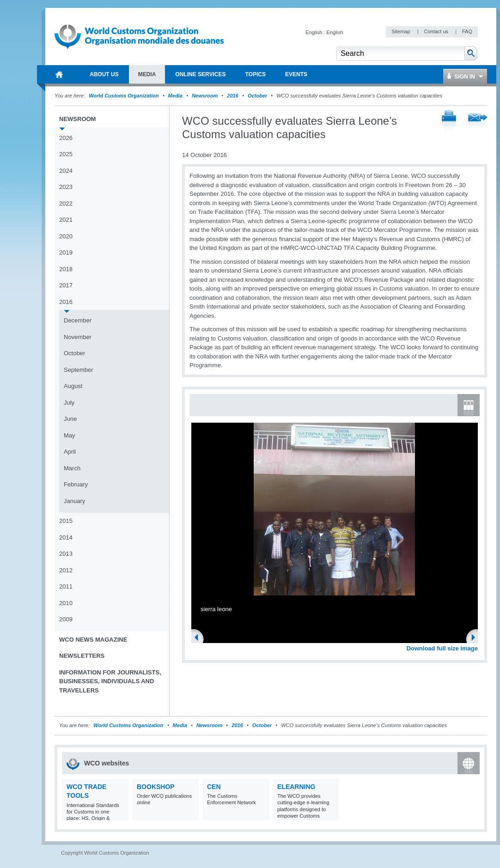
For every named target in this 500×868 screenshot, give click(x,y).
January (74, 501)
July (69, 403)
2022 (66, 203)
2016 (232, 96)
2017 (66, 285)
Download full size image (442, 648)
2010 (66, 603)
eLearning (296, 787)
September (79, 370)
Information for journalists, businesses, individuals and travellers (110, 681)
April (70, 452)
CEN (214, 787)
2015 (66, 521)
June (70, 419)
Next (476, 638)
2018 (66, 269)
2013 (66, 554)
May (70, 435)
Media (175, 96)
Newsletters (82, 656)
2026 (66, 138)
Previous (199, 638)
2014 (66, 537)
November (78, 337)
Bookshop (156, 787)
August (73, 386)
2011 (66, 586)
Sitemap (401, 31)
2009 (66, 619)
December (78, 320)
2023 (66, 187)
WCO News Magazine (93, 640)
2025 (66, 154)
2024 (66, 171)
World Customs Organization (124, 96)
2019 (66, 252)
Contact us (437, 31)
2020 (66, 236)
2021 (66, 220)
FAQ (467, 31)
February (76, 484)
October (257, 96)
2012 (66, 570)
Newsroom (205, 96)
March (72, 468)
